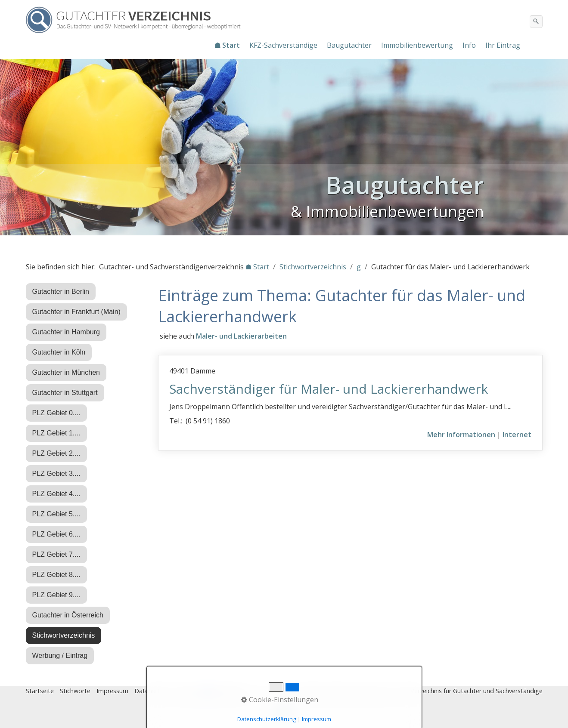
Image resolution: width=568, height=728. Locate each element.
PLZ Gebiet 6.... (56, 534)
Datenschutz (152, 691)
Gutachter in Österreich (68, 615)
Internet (517, 435)
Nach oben (284, 714)
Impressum (112, 691)
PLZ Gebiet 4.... (56, 494)
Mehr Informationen (461, 435)
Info (469, 45)
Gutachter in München (66, 372)
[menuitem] (228, 45)
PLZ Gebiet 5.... (56, 514)
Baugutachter (349, 45)
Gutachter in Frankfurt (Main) (76, 312)
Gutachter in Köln (59, 352)
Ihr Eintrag (503, 45)
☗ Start (227, 45)
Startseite (40, 691)
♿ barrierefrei (223, 691)
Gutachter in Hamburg (66, 332)
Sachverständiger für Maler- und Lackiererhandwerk (329, 389)
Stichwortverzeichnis (64, 635)
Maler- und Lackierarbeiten (241, 336)
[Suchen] (536, 22)
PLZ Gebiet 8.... (56, 575)
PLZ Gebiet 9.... (56, 595)
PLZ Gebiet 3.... (56, 474)
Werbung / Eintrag (60, 656)
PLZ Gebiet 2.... (56, 453)
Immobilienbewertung (417, 45)
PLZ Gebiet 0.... (56, 413)
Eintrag (187, 691)
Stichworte (75, 691)
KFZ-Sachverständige (283, 45)
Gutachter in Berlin (61, 292)
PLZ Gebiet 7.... (56, 554)
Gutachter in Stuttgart (65, 393)
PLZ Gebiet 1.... (56, 433)
